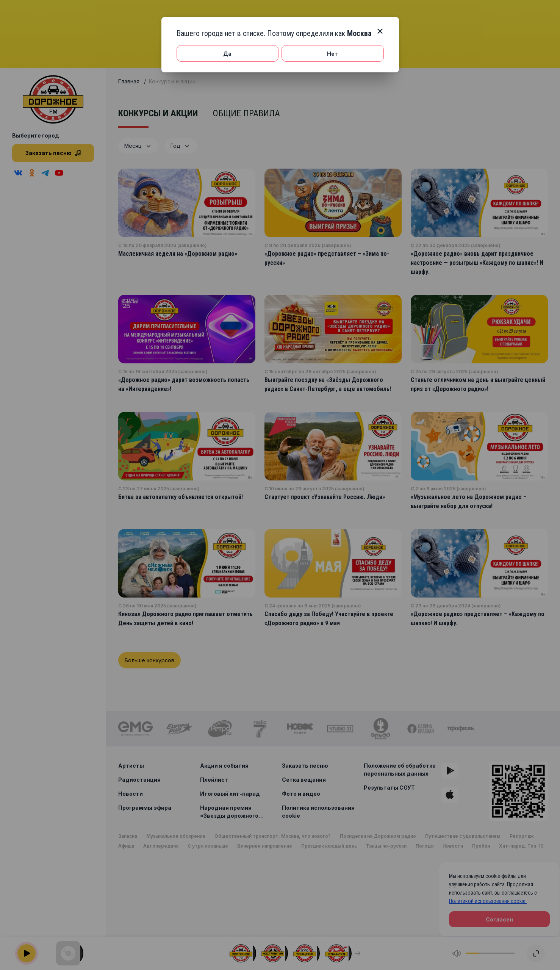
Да (227, 54)
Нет (332, 54)
